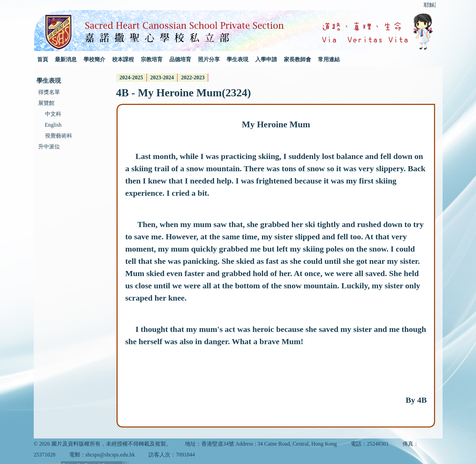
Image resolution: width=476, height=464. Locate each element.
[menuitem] (132, 78)
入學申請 (266, 59)
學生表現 (237, 59)
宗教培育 (152, 59)
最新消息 (66, 59)
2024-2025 (131, 77)
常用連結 (329, 59)
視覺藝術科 (59, 136)
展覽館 (46, 103)
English (53, 125)
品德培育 (180, 59)
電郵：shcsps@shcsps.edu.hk (102, 455)
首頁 (43, 59)
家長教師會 (297, 59)
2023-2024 (162, 77)
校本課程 (123, 59)
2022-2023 (193, 77)
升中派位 (49, 147)
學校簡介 (94, 59)
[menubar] (162, 78)
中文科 (53, 114)
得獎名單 (49, 92)
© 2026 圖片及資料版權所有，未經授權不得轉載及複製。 (103, 444)
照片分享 (209, 59)
